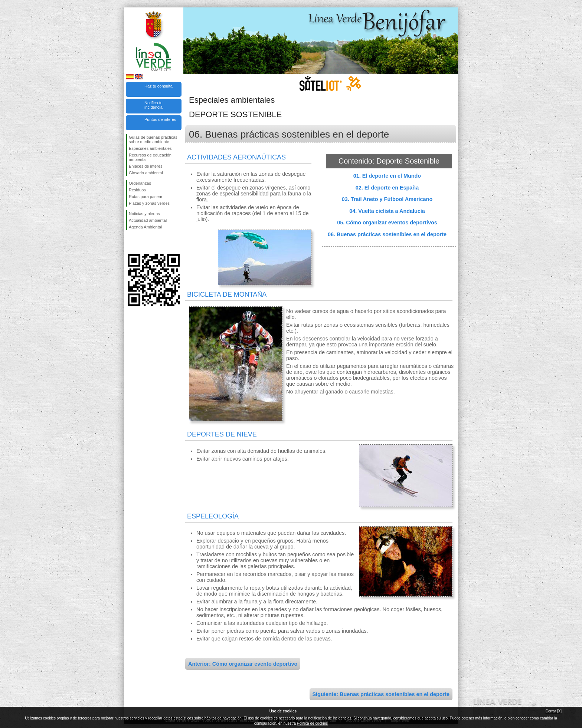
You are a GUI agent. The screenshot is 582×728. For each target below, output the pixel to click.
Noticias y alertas (144, 214)
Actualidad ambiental (148, 220)
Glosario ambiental (146, 173)
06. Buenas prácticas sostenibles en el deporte (387, 234)
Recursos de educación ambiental (150, 157)
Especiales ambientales (150, 148)
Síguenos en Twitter (143, 242)
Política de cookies (312, 723)
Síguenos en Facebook (130, 242)
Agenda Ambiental (145, 227)
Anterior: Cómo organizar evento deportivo (243, 664)
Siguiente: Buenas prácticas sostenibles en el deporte (381, 694)
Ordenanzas (140, 183)
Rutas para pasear (146, 197)
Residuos (137, 190)
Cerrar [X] (554, 711)
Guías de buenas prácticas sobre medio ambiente (153, 139)
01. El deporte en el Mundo (387, 176)
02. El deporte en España (387, 188)
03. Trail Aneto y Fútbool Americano (387, 199)
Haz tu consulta (158, 86)
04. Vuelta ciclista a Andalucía (387, 211)
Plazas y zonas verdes (149, 203)
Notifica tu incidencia (153, 105)
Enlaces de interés (146, 166)
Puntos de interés (160, 119)
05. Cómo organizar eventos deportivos (387, 223)
